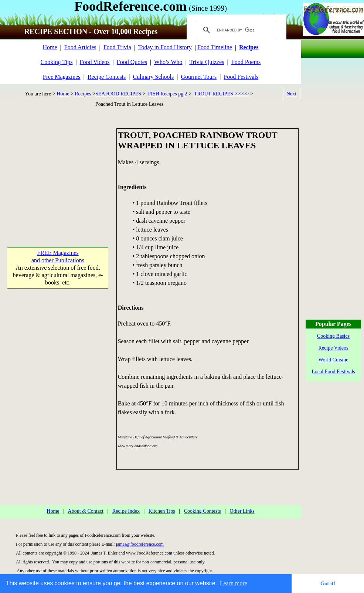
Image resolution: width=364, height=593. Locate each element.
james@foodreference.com (140, 544)
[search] (235, 30)
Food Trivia (117, 47)
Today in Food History (165, 47)
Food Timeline (215, 47)
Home (50, 47)
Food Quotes (132, 62)
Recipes (83, 94)
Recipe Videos (334, 348)
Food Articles (80, 47)
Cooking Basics (333, 336)
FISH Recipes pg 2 (168, 94)
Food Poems (246, 62)
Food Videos (95, 62)
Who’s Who (168, 62)
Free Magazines (62, 77)
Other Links (242, 511)
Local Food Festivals (333, 372)
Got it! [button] (328, 583)
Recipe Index (126, 511)
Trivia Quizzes (207, 62)
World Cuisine (334, 360)
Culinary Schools (154, 77)
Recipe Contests (107, 77)
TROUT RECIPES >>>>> (222, 94)
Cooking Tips (57, 62)
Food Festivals (241, 77)
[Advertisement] (58, 175)
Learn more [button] (234, 583)
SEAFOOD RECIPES (118, 94)
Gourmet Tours (199, 77)
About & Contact (86, 511)
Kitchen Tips (162, 511)
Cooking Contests (203, 511)
